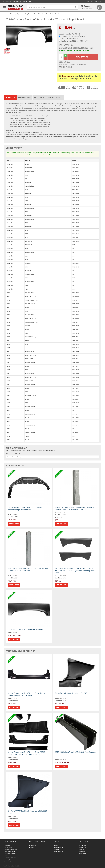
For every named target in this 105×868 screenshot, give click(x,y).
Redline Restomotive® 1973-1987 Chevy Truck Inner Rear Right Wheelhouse (26, 508)
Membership (82, 854)
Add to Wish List (65, 67)
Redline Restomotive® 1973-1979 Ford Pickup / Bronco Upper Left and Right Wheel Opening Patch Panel (75, 571)
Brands (56, 845)
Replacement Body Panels (25, 14)
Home (6, 14)
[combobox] (53, 457)
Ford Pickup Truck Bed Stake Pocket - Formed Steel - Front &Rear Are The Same (28, 569)
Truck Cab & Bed (39, 14)
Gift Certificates (58, 848)
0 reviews (72, 64)
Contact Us (17, 1)
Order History (83, 848)
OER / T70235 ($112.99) (70, 39)
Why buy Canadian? (10, 854)
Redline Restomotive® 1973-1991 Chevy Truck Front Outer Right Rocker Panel (26, 694)
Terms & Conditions (10, 862)
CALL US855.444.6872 (95, 87)
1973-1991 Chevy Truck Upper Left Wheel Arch (26, 629)
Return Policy (8, 848)
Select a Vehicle (67, 76)
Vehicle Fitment (25, 97)
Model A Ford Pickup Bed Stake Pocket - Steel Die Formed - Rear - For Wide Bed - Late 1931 (74, 508)
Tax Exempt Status (10, 852)
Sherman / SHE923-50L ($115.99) (73, 36)
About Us (7, 856)
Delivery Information (11, 858)
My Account (82, 845)
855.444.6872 (8, 1)
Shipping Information (11, 850)
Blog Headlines (58, 852)
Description (10, 97)
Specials (56, 850)
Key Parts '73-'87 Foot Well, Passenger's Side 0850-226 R (28, 812)
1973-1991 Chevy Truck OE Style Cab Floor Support (75, 752)
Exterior (12, 14)
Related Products (55, 97)
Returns (32, 848)
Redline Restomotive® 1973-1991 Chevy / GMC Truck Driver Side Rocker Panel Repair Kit (26, 753)
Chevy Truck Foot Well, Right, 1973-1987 (71, 693)
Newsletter (82, 852)
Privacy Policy (9, 860)
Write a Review (82, 64)
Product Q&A (39, 97)
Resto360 (7, 845)
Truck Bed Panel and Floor (54, 14)
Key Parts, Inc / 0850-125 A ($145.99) (75, 41)
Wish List (81, 850)
